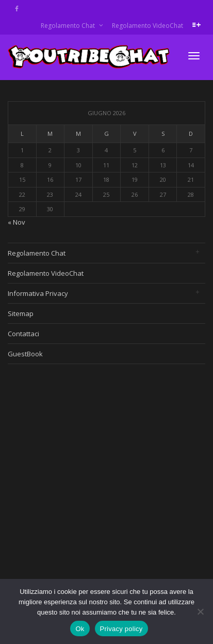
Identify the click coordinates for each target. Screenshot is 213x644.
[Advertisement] (97, 476)
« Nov (17, 222)
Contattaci (23, 334)
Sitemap (21, 313)
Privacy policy (121, 629)
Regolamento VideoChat (148, 26)
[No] (200, 611)
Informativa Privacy (38, 293)
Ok (80, 629)
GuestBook (25, 354)
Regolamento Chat (69, 26)
